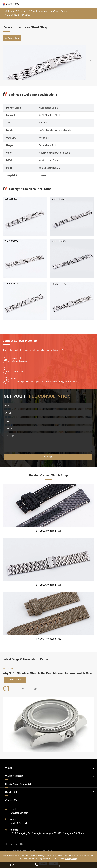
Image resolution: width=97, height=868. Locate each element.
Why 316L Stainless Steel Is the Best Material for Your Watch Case (48, 673)
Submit (48, 457)
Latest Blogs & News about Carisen (26, 659)
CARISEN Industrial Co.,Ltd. (32, 851)
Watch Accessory (40, 11)
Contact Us (11, 800)
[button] (92, 60)
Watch (9, 768)
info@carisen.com (19, 361)
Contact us (12, 38)
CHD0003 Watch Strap (49, 531)
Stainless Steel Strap (19, 15)
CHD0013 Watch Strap (49, 639)
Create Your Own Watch (18, 784)
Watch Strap (60, 11)
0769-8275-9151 (18, 823)
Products (23, 11)
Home (11, 11)
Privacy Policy (71, 859)
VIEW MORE (15, 680)
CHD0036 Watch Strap (49, 585)
